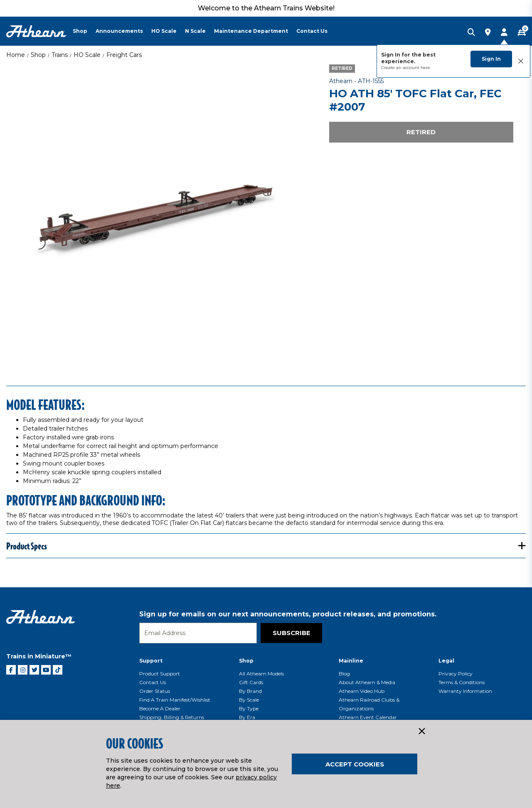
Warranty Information (465, 691)
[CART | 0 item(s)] (522, 33)
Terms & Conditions (462, 682)
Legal (446, 661)
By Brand (250, 691)
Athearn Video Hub (362, 691)
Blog (344, 674)
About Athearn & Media (367, 682)
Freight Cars (124, 55)
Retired (421, 132)
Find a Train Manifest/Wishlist (175, 700)
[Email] (198, 633)
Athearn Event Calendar (368, 717)
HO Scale (87, 55)
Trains (60, 55)
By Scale (249, 700)
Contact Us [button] (312, 31)
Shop (38, 55)
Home (16, 55)
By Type (249, 708)
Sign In (491, 59)
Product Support (160, 674)
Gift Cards (251, 682)
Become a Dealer (160, 708)
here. (426, 68)
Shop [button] (80, 31)
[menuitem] (84, 31)
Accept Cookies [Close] (355, 764)
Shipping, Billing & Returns (172, 717)
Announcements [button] (119, 31)
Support (151, 661)
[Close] (421, 732)
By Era (247, 717)
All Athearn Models (261, 674)
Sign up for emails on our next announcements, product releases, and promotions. (288, 614)
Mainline (351, 661)
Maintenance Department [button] (251, 31)
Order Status (155, 691)
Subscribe (292, 633)
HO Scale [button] (164, 31)
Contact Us (153, 682)
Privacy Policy (456, 674)
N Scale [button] (195, 31)
